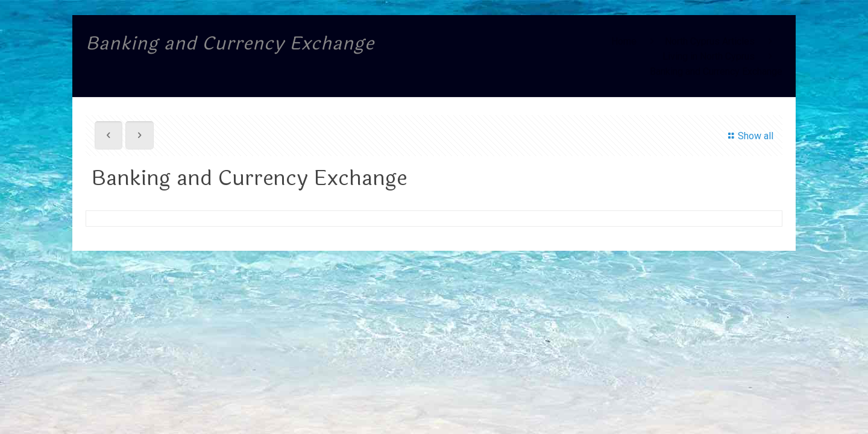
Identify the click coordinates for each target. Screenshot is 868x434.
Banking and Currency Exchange (716, 71)
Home (624, 41)
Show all (749, 136)
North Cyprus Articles (710, 41)
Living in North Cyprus (709, 56)
